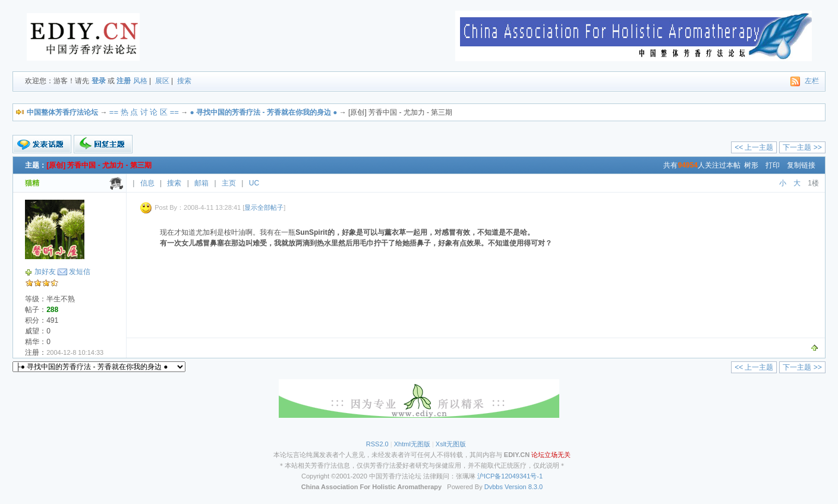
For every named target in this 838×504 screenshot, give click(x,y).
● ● (264, 112)
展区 (162, 81)
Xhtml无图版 (412, 444)
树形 (751, 165)
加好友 (45, 272)
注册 (124, 81)
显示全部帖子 (264, 207)
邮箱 (201, 183)
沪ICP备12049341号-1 (510, 476)
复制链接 (801, 165)
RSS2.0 (377, 444)
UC (254, 183)
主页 (229, 183)
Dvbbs (494, 487)
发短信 (80, 272)
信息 (147, 183)
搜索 (184, 81)
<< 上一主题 (754, 147)
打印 (773, 165)
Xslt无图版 (451, 444)
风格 (140, 81)
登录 (99, 81)
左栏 (812, 81)
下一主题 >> (802, 147)
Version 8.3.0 (524, 487)
